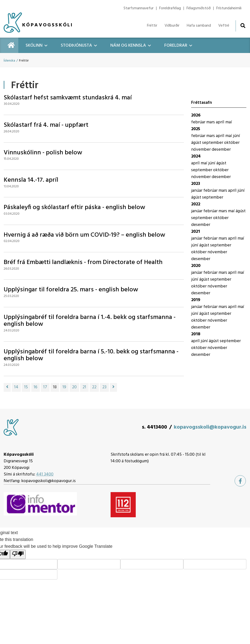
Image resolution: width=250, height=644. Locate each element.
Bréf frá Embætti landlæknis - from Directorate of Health (83, 262)
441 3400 (45, 474)
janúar (197, 191)
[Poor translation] (18, 554)
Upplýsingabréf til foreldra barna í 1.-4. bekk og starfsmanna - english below (90, 321)
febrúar (199, 122)
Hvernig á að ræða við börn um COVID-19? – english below (84, 235)
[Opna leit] (243, 26)
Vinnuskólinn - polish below (43, 153)
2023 (196, 184)
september (213, 143)
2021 (196, 232)
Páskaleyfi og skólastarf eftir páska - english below (74, 207)
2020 (196, 266)
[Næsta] (113, 387)
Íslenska (9, 61)
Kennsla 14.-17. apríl (31, 180)
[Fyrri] (7, 387)
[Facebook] (240, 481)
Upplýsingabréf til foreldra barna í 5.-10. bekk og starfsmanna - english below (91, 355)
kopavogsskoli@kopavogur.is (210, 427)
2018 (196, 334)
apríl (221, 122)
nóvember (201, 150)
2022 (196, 204)
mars (211, 122)
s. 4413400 (154, 427)
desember (221, 150)
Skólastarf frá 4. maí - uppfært (46, 125)
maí (229, 122)
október (232, 143)
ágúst (197, 143)
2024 (196, 156)
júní (236, 136)
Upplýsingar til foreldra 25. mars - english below (71, 290)
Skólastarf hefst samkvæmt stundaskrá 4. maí (68, 98)
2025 (196, 129)
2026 (196, 115)
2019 (196, 300)
